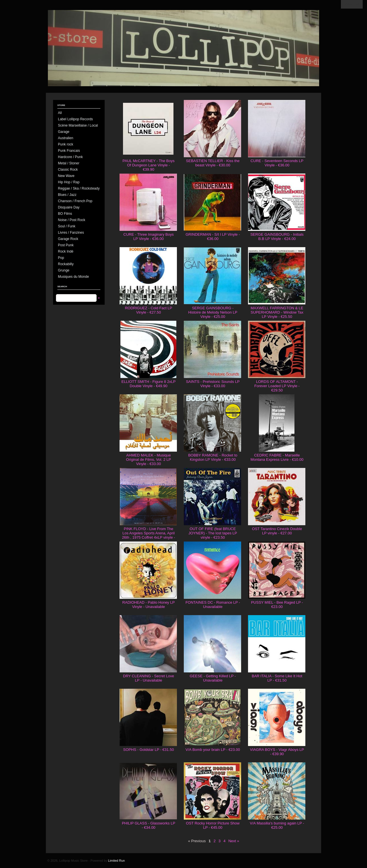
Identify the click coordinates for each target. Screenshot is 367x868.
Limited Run (117, 861)
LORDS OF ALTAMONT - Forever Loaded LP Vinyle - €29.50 (277, 386)
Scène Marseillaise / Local (78, 125)
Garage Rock (68, 239)
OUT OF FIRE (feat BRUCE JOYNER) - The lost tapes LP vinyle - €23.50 (213, 533)
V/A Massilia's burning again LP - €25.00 (277, 825)
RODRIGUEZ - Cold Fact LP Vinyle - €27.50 (149, 310)
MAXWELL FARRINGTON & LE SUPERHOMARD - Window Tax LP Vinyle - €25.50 (277, 312)
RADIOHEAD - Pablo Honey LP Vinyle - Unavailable (149, 605)
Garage (64, 132)
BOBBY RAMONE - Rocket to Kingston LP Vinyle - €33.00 (213, 457)
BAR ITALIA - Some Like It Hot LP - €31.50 (277, 678)
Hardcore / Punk (70, 157)
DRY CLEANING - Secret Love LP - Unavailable (149, 678)
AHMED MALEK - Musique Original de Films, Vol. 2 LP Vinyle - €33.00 (149, 459)
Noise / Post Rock (72, 220)
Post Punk (66, 245)
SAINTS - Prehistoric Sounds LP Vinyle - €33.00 (213, 384)
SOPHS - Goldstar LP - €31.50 (149, 750)
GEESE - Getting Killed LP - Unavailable (213, 678)
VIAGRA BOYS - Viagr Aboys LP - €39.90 (277, 752)
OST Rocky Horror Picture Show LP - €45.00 (213, 825)
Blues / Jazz (67, 195)
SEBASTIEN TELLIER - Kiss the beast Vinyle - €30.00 (213, 163)
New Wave (66, 176)
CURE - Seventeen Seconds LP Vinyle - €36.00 (277, 163)
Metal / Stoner (69, 163)
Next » (234, 841)
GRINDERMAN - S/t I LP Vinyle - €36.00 (213, 237)
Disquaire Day (69, 207)
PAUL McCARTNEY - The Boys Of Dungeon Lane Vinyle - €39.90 (148, 165)
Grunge (64, 270)
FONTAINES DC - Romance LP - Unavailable (213, 605)
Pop (61, 258)
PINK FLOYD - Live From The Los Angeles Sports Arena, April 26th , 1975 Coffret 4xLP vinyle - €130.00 (148, 535)
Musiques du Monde (73, 277)
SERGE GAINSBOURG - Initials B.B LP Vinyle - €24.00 (277, 237)
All (60, 113)
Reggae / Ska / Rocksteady (79, 188)
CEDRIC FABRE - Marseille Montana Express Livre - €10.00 (277, 457)
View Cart (352, 4)
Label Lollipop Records (75, 119)
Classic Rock (68, 170)
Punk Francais (69, 151)
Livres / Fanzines (71, 233)
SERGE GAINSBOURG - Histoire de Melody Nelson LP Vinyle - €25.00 (213, 312)
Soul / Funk (67, 226)
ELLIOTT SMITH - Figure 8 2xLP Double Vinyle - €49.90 (148, 384)
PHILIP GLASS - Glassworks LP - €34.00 (149, 825)
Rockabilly (66, 264)
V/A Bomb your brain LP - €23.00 (213, 750)
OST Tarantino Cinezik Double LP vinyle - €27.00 (277, 531)
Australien (66, 138)
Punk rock (66, 144)
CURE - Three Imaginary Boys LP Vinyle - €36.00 (148, 237)
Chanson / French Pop (75, 201)
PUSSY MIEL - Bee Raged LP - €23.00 (277, 605)
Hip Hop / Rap (69, 182)
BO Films (65, 214)
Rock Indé (66, 251)
